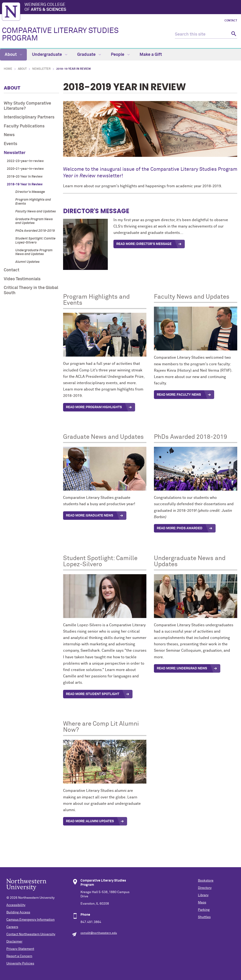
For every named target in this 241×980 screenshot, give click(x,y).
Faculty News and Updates (36, 211)
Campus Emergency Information (30, 920)
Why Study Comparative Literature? (27, 106)
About (13, 55)
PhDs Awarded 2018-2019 (35, 231)
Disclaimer (14, 942)
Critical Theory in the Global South (31, 290)
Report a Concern (19, 956)
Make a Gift (151, 55)
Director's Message (30, 192)
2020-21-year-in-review (25, 169)
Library (203, 895)
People (120, 55)
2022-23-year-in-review (25, 161)
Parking (204, 910)
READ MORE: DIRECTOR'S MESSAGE (144, 244)
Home (8, 69)
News (9, 135)
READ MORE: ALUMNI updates (90, 821)
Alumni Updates (27, 262)
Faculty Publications (24, 126)
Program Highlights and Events (33, 202)
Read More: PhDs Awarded (180, 528)
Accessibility (16, 905)
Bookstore (206, 881)
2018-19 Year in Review (25, 184)
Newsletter (41, 69)
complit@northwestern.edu (99, 933)
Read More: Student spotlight (93, 694)
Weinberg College (132, 8)
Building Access (18, 912)
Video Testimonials (22, 279)
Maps (202, 903)
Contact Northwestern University (31, 934)
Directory (205, 888)
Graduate (89, 55)
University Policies (20, 964)
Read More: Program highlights (94, 407)
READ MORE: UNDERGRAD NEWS (182, 668)
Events (10, 144)
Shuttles (204, 917)
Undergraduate (50, 55)
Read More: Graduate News (90, 516)
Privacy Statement (20, 949)
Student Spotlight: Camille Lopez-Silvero (35, 241)
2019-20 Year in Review (25, 177)
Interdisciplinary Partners (29, 117)
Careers (12, 927)
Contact (231, 21)
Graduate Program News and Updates (34, 221)
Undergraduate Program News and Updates (34, 252)
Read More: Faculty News (179, 395)
